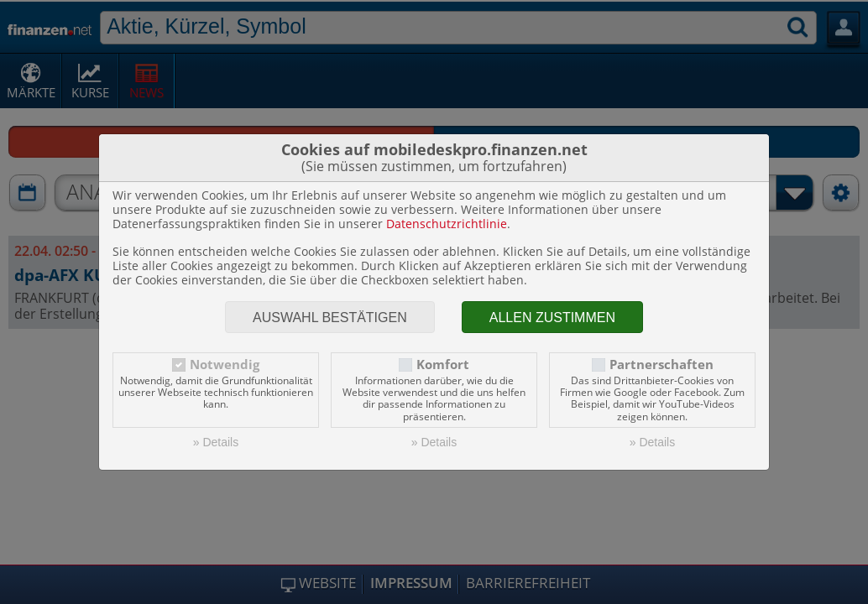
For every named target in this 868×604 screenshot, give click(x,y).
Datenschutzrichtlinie (447, 224)
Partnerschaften (661, 364)
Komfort (443, 364)
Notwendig (225, 364)
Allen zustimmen (552, 318)
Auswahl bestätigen (330, 318)
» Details (216, 442)
